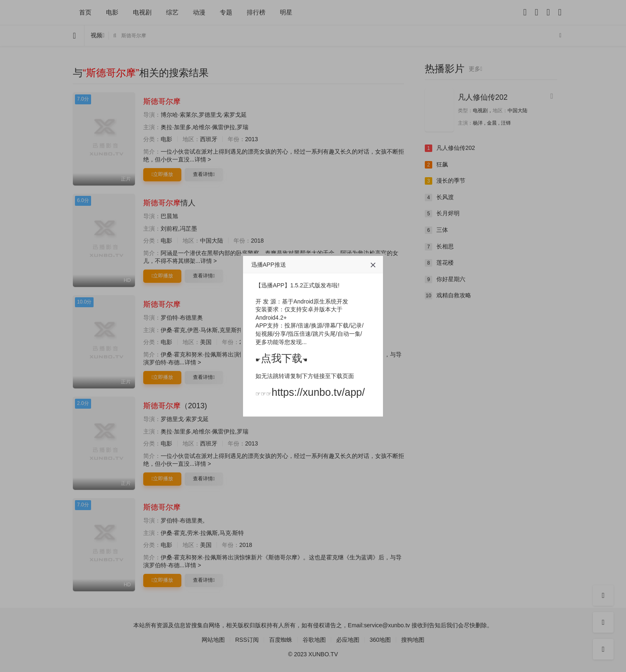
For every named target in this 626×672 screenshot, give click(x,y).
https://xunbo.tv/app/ (318, 392)
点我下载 (282, 358)
